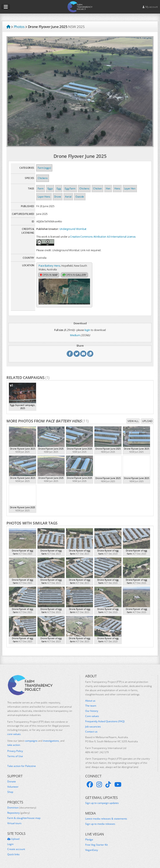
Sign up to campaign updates (102, 803)
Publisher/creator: (47, 229)
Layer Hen (130, 188)
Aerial (68, 197)
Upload (147, 421)
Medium (75, 335)
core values (14, 734)
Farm (41, 188)
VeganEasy (92, 850)
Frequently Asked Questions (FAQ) (105, 721)
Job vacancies (93, 727)
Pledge (89, 840)
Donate (12, 782)
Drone (58, 197)
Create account (16, 849)
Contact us (91, 732)
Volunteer (13, 787)
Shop (10, 792)
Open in (49, 275)
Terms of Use (15, 756)
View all (133, 421)
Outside (80, 197)
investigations (51, 741)
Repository (19, 813)
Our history (92, 711)
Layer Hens (44, 197)
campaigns (31, 741)
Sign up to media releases (100, 824)
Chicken (97, 188)
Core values (92, 716)
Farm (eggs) (44, 168)
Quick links (13, 854)
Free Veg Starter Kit (96, 845)
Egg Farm (70, 188)
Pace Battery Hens (49, 266)
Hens (117, 188)
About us (90, 701)
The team (91, 706)
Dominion (22, 808)
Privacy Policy (15, 751)
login (87, 330)
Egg (59, 188)
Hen (108, 188)
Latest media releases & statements (106, 819)
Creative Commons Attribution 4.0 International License (103, 237)
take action (14, 745)
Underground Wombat (73, 229)
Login (10, 844)
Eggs (50, 188)
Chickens (43, 178)
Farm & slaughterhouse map (24, 818)
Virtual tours (14, 823)
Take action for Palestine (22, 766)
